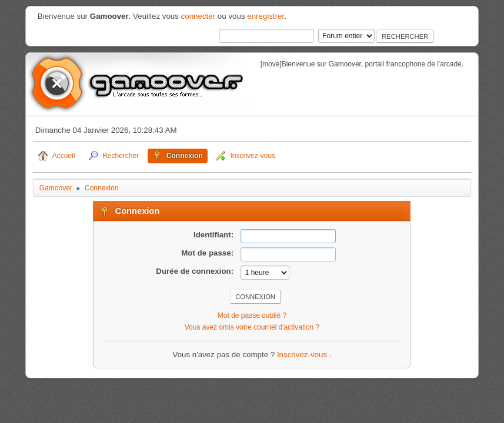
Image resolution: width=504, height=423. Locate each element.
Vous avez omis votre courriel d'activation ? (252, 327)
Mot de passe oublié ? (252, 315)
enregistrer (266, 16)
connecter (198, 16)
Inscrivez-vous (303, 355)
